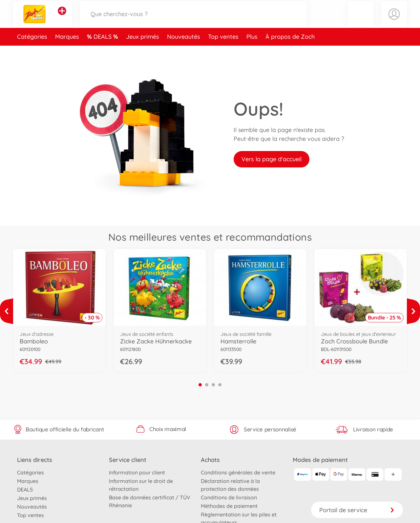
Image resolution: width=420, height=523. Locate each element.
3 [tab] (213, 385)
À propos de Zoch (290, 50)
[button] (361, 21)
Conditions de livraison (229, 497)
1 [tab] (200, 385)
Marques (67, 50)
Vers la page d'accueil (272, 159)
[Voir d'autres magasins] (62, 18)
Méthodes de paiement (229, 506)
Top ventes (223, 50)
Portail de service (357, 510)
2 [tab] (207, 385)
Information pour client (137, 472)
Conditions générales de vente (238, 472)
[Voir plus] (7, 311)
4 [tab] (220, 385)
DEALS (103, 50)
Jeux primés (143, 50)
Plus (252, 50)
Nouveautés (184, 50)
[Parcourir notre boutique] (193, 21)
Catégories (32, 50)
